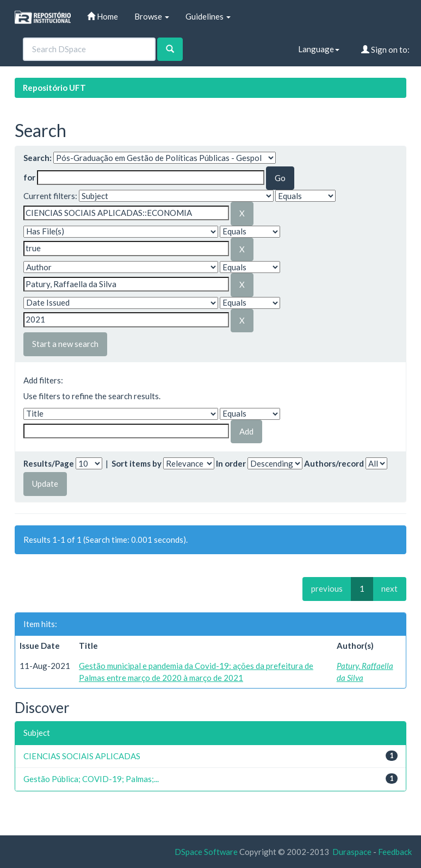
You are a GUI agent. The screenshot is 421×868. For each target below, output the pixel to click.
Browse (152, 16)
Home (103, 16)
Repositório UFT (54, 88)
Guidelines (208, 16)
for (29, 177)
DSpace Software (206, 852)
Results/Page (49, 463)
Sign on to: (385, 49)
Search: (38, 158)
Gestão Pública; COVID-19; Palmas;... (91, 779)
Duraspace (352, 852)
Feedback (395, 852)
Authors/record (334, 463)
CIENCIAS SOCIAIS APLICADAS (82, 756)
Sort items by (137, 463)
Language (319, 49)
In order (231, 463)
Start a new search (65, 344)
